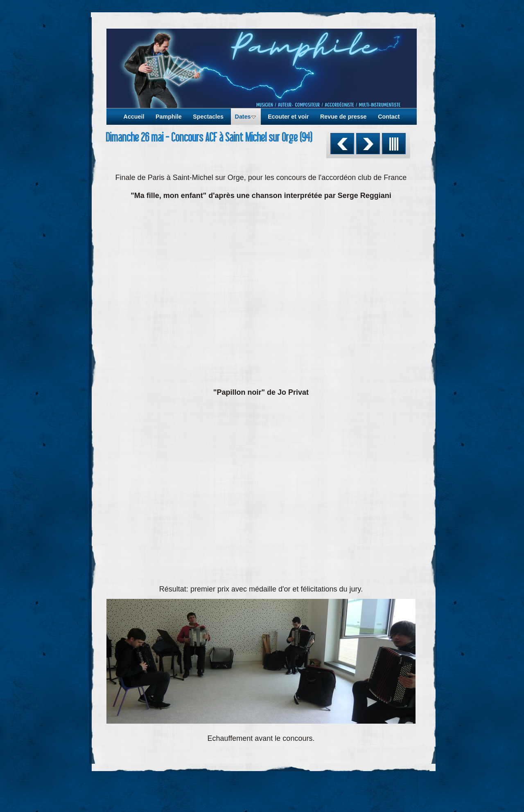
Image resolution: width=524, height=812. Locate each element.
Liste (394, 144)
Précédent (342, 144)
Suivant (368, 144)
